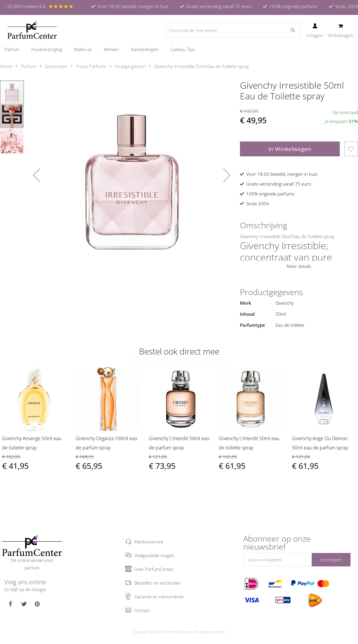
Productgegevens (271, 292)
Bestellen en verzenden (157, 583)
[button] (36, 175)
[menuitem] (15, 49)
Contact (142, 610)
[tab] (299, 225)
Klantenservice (149, 542)
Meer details (299, 266)
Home (6, 66)
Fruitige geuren (130, 66)
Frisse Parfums (91, 66)
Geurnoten (56, 66)
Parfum (29, 66)
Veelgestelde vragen (154, 555)
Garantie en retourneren (159, 597)
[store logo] (32, 30)
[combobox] (233, 30)
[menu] (179, 49)
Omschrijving (264, 225)
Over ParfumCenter (154, 569)
